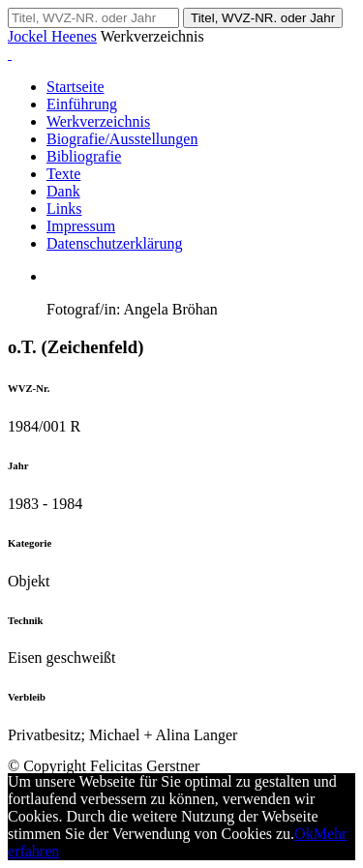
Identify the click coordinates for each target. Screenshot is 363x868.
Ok (304, 834)
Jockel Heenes (52, 36)
